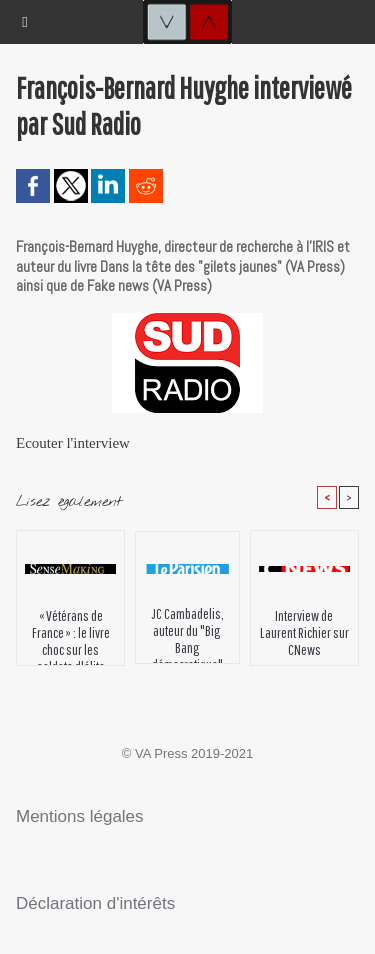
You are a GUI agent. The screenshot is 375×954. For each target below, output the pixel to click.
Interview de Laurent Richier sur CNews (304, 632)
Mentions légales (80, 816)
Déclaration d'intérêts (95, 903)
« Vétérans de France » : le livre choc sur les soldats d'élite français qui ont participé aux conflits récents (71, 632)
